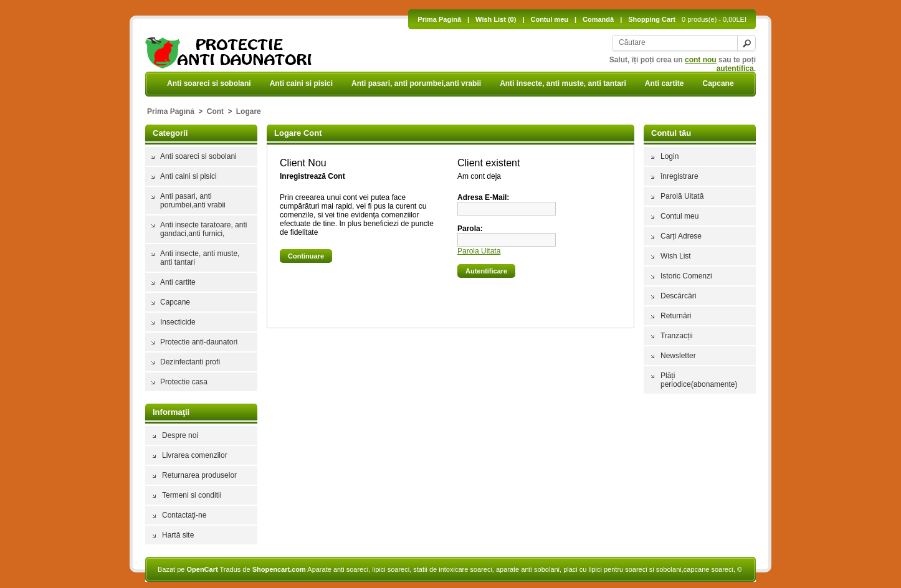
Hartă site (178, 535)
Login (670, 156)
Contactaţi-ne (184, 515)
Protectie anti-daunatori (266, 107)
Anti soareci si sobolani (209, 83)
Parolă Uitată (682, 196)
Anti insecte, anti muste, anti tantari (563, 83)
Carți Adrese (681, 236)
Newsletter (678, 356)
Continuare (306, 256)
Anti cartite (665, 83)
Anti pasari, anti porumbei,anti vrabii (416, 83)
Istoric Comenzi (686, 276)
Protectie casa (184, 382)
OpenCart (202, 569)
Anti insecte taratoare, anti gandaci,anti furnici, (203, 229)
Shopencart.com (279, 569)
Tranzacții (677, 336)
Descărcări (678, 296)
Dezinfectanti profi (190, 362)
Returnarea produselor (199, 475)
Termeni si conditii (192, 495)
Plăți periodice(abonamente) (699, 380)
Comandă (598, 19)
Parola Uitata (479, 251)
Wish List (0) (496, 19)
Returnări (676, 316)
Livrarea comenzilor (195, 455)
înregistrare (679, 176)
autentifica (735, 69)
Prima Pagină (439, 19)
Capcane (718, 83)
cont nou (701, 60)
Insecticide (186, 107)
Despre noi (180, 435)
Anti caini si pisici (301, 83)
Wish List (676, 256)
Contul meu (549, 19)
